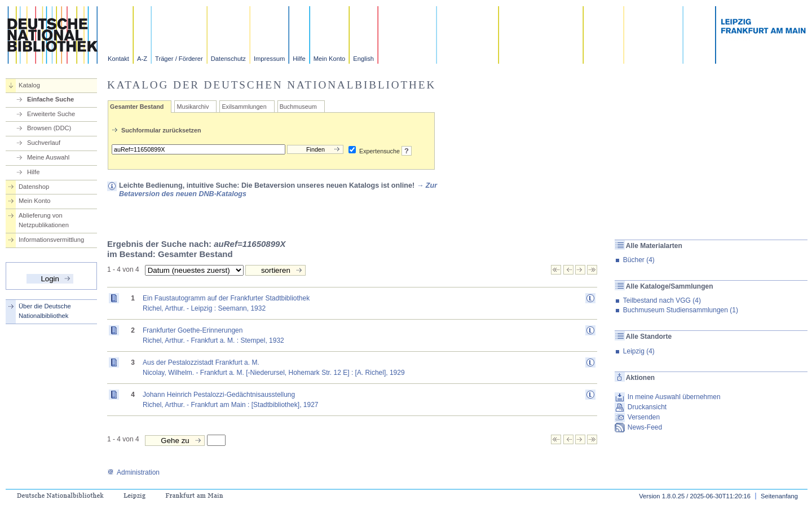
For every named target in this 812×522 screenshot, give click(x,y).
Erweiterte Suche (51, 114)
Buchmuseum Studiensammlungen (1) (681, 310)
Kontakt (118, 59)
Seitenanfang (779, 496)
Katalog (29, 85)
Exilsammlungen (244, 107)
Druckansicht (647, 407)
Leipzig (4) (639, 351)
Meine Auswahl (48, 157)
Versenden (644, 417)
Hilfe (299, 59)
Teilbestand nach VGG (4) (662, 300)
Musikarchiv (193, 107)
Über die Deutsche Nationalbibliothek (45, 311)
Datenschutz (228, 59)
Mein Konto (330, 59)
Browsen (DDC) (49, 128)
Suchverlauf (44, 143)
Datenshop (34, 187)
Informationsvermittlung (51, 240)
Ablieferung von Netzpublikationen (44, 220)
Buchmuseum (298, 107)
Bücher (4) (639, 260)
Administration (133, 472)
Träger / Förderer (179, 59)
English (363, 59)
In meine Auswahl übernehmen (674, 397)
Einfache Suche (50, 99)
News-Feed (645, 427)
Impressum (269, 59)
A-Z (142, 59)
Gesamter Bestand (137, 107)
